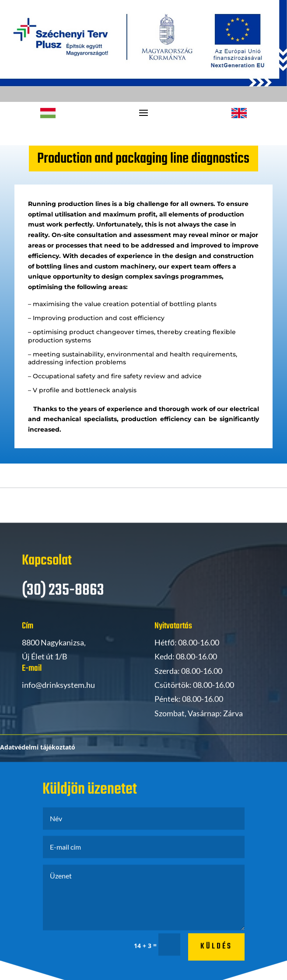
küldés (216, 957)
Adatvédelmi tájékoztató (38, 758)
